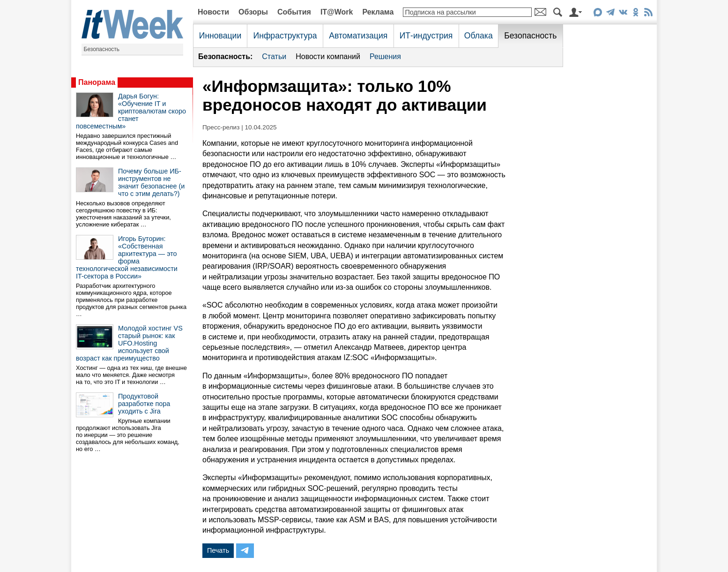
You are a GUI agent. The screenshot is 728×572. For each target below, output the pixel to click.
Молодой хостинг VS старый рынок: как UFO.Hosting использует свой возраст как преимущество (129, 343)
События (294, 12)
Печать (218, 550)
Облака (479, 36)
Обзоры (253, 12)
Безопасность (102, 49)
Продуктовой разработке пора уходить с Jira (144, 404)
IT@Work (337, 12)
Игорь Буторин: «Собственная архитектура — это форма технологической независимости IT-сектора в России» (127, 257)
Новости (213, 12)
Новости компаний (328, 56)
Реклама (378, 12)
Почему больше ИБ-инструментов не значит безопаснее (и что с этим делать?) (151, 182)
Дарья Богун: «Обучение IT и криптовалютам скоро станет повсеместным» (131, 111)
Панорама (97, 82)
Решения (385, 56)
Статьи (274, 56)
